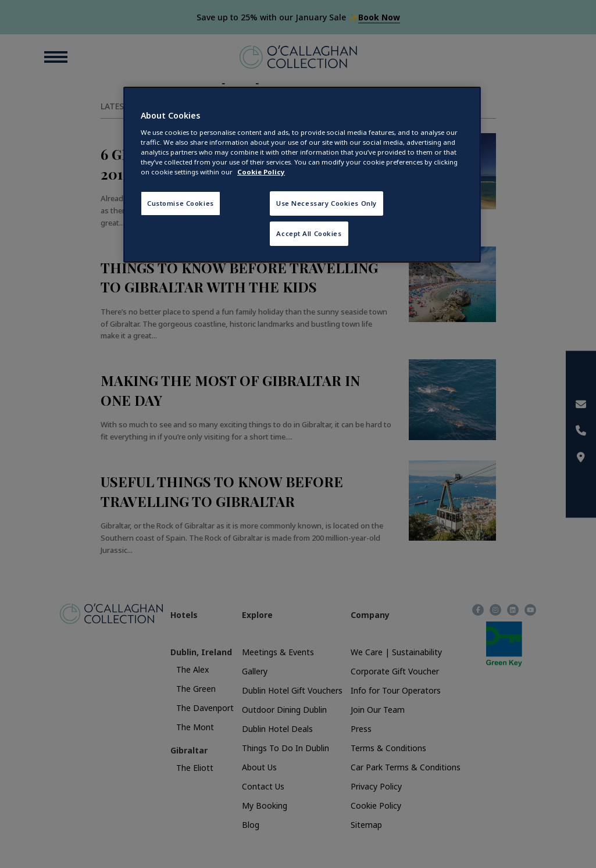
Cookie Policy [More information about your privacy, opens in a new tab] (261, 172)
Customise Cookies (181, 203)
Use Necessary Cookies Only (326, 203)
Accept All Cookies (309, 233)
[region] (302, 175)
